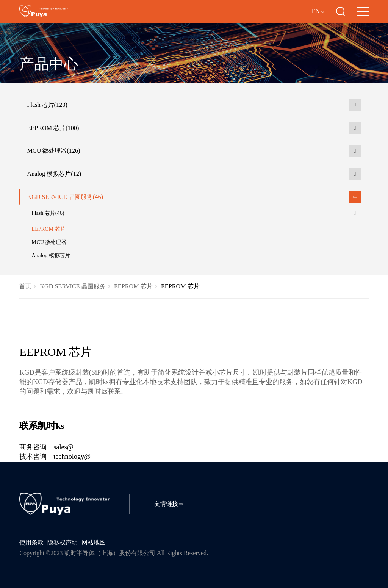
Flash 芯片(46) (48, 213)
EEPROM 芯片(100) (53, 128)
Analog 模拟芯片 (51, 255)
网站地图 (94, 543)
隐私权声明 (63, 543)
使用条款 (31, 543)
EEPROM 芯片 (49, 229)
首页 (25, 286)
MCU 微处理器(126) (53, 151)
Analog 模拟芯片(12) (54, 174)
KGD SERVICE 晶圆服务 (73, 286)
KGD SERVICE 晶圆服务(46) (65, 197)
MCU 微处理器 (49, 242)
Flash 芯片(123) (47, 105)
